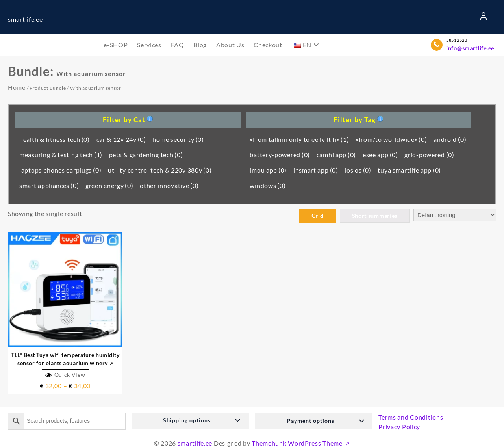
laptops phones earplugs (60, 170)
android (450, 139)
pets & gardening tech (146, 155)
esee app (380, 155)
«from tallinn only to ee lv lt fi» (299, 139)
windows (268, 185)
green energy (109, 185)
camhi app (336, 155)
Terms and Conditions (411, 417)
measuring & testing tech (61, 155)
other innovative (169, 185)
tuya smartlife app (409, 170)
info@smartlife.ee (470, 48)
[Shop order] (455, 215)
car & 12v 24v (121, 139)
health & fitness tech (55, 139)
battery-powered (280, 155)
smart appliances (49, 185)
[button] (190, 421)
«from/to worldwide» (391, 139)
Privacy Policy (399, 427)
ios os (358, 170)
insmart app (316, 170)
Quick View (65, 375)
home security (178, 139)
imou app (268, 170)
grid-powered (429, 155)
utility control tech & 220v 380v (160, 170)
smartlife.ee (25, 19)
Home (17, 87)
